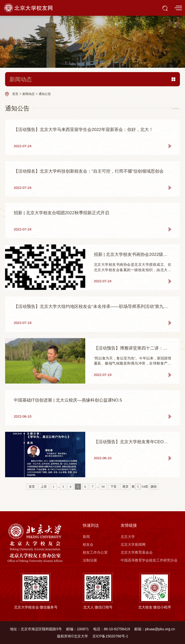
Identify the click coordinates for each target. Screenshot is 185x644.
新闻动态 (29, 94)
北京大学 (128, 537)
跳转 (154, 487)
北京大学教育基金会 (137, 552)
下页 (113, 487)
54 (103, 487)
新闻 (86, 537)
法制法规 (90, 560)
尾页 (125, 487)
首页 (15, 94)
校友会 (88, 544)
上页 (44, 487)
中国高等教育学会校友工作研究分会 (149, 560)
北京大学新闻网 (133, 544)
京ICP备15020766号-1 (110, 636)
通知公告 (45, 94)
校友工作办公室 (95, 552)
